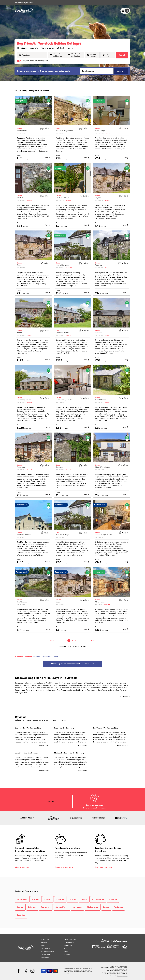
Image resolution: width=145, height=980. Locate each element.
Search (122, 55)
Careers (44, 945)
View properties (22, 867)
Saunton (60, 899)
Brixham (36, 899)
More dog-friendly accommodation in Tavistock (72, 664)
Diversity (44, 942)
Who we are (45, 939)
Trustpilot (51, 801)
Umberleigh (22, 899)
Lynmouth (77, 907)
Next (93, 641)
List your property (47, 951)
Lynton (106, 907)
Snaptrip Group (122, 976)
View (46, 158)
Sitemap (67, 955)
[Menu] (125, 11)
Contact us (68, 945)
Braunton (21, 915)
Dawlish (84, 899)
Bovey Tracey (98, 899)
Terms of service (70, 939)
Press (66, 951)
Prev (52, 641)
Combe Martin (62, 907)
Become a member (63, 867)
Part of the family (24, 3)
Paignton (32, 907)
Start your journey (103, 867)
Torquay (72, 899)
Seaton (20, 907)
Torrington (46, 907)
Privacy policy (69, 942)
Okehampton (93, 907)
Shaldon (48, 899)
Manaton (113, 899)
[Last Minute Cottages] (24, 11)
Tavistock (118, 907)
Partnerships (45, 948)
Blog (65, 948)
